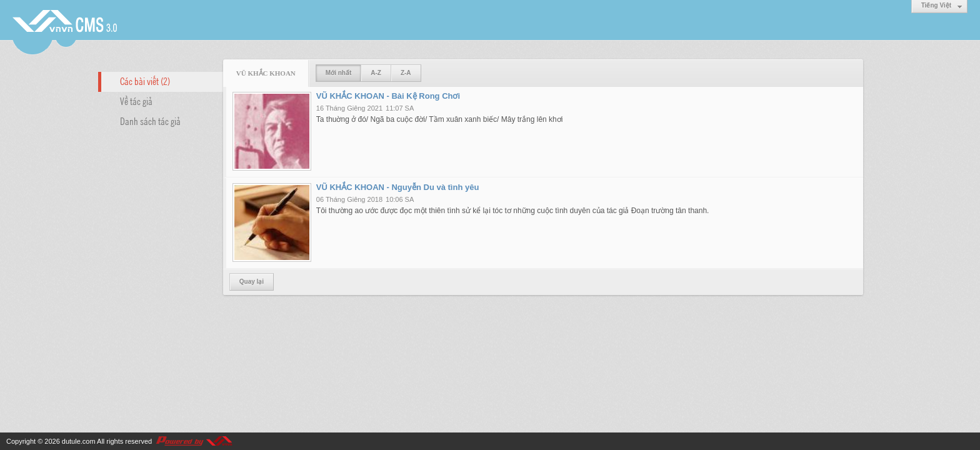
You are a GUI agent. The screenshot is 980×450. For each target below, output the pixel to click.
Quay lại (252, 282)
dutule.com (79, 441)
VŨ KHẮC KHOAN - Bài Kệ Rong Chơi (388, 96)
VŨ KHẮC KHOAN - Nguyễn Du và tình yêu (398, 187)
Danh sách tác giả (150, 121)
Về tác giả (136, 101)
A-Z (376, 73)
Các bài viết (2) (145, 81)
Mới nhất (338, 73)
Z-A (406, 73)
